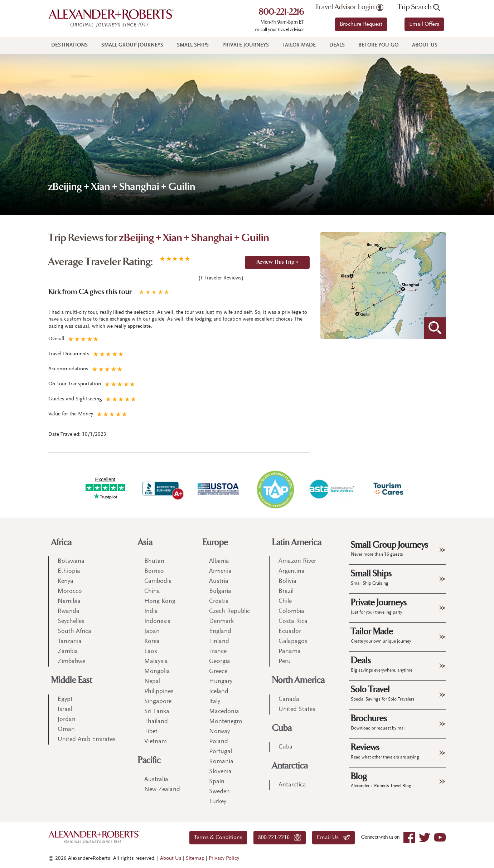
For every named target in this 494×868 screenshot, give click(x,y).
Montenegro (226, 722)
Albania (219, 561)
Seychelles (71, 621)
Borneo (154, 571)
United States (297, 709)
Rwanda (69, 611)
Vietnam (156, 742)
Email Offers (424, 24)
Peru (285, 662)
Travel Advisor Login (349, 7)
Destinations (69, 45)
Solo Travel (383, 693)
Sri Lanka (157, 712)
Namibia (69, 601)
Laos (151, 652)
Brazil (286, 591)
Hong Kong (160, 601)
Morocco (70, 591)
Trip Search (419, 7)
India (151, 611)
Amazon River (297, 561)
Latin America (297, 543)
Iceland (219, 692)
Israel (65, 709)
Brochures (378, 722)
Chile (285, 601)
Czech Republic (229, 611)
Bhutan (154, 561)
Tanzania (70, 642)
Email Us (333, 838)
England (220, 632)
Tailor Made (299, 45)
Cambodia (158, 581)
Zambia (68, 652)
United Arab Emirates (87, 740)
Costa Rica (293, 621)
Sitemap (195, 859)
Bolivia (287, 581)
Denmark (221, 621)
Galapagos (293, 642)
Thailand (156, 722)
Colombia (291, 611)
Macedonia (224, 712)
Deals (337, 45)
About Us (425, 45)
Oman (66, 730)
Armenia (220, 571)
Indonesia (158, 621)
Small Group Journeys (132, 45)
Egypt (65, 699)
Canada (289, 699)
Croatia (219, 601)
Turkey (218, 802)
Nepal (152, 682)
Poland (219, 742)
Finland (219, 642)
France (218, 652)
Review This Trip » (277, 262)
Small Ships (193, 45)
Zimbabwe (71, 662)
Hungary (221, 682)
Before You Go (378, 45)
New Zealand (162, 790)
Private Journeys (246, 45)
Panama (290, 652)
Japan (152, 632)
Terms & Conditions (218, 838)
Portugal (221, 752)
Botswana (71, 561)
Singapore (158, 702)
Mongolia (157, 672)
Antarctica (290, 766)
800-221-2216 (282, 13)
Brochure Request (361, 24)
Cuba (282, 728)
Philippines (159, 692)
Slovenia (220, 772)
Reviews (385, 751)
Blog (381, 780)
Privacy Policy (224, 859)
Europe (215, 543)
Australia (156, 780)
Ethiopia (69, 571)
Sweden (219, 792)
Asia (145, 543)
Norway (219, 732)
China (152, 591)
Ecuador (290, 632)
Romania (221, 762)
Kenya (66, 581)
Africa (61, 543)
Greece (218, 672)
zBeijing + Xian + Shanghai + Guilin (194, 239)
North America (298, 680)
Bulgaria (220, 591)
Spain (217, 782)
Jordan (67, 720)
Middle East (72, 680)
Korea (152, 642)
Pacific (149, 760)
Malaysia (156, 662)
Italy (215, 702)
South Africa (74, 632)
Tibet (151, 732)
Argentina (292, 571)
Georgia (220, 662)
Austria (219, 581)
